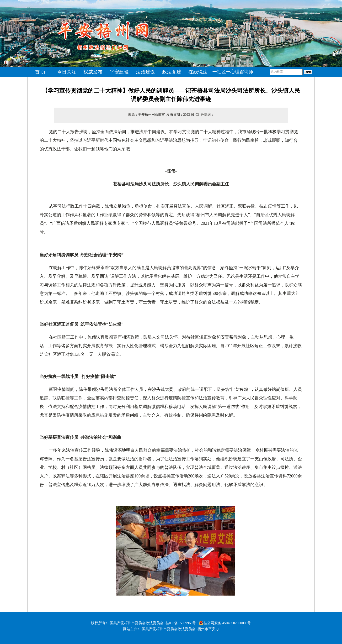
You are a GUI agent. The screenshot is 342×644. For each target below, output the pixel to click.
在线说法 (198, 72)
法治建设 (145, 72)
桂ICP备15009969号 (181, 623)
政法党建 (172, 72)
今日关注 (67, 72)
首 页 (40, 72)
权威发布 (93, 72)
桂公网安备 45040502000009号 (225, 623)
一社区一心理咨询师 (233, 72)
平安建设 (119, 72)
